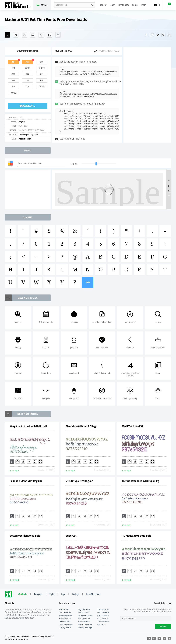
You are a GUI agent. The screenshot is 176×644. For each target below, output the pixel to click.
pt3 (13, 80)
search (92, 5)
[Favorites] (16, 35)
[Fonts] (58, 35)
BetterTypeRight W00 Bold (25, 536)
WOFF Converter (66, 616)
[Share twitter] (158, 35)
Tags (63, 594)
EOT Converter (103, 612)
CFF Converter (65, 622)
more (88, 282)
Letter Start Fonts (93, 594)
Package (76, 594)
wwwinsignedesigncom (28, 135)
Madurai (22, 139)
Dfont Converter (66, 625)
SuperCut (71, 536)
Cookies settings (85, 628)
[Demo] (24, 35)
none (13, 93)
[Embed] (35, 462)
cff (42, 80)
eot (13, 68)
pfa (28, 74)
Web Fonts (22, 594)
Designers (38, 594)
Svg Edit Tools (84, 609)
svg (42, 62)
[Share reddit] (152, 35)
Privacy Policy (65, 628)
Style (52, 594)
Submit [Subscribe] (163, 627)
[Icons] (50, 35)
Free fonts (19, 5)
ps (28, 80)
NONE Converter (85, 625)
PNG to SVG (64, 609)
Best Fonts (124, 5)
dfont (42, 87)
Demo (135, 5)
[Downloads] (23, 462)
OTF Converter (65, 612)
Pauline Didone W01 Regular (26, 481)
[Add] (7, 35)
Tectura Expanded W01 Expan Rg (140, 481)
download (28, 106)
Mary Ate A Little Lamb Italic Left (28, 426)
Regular (22, 122)
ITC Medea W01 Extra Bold (137, 536)
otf (14, 74)
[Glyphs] (33, 35)
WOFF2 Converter (85, 616)
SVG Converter (84, 612)
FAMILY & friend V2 (132, 426)
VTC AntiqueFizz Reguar (79, 481)
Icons (112, 5)
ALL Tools (101, 625)
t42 (14, 87)
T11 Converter (103, 622)
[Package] (41, 35)
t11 (28, 87)
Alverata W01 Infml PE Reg (81, 426)
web (28, 62)
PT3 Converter (84, 619)
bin (42, 74)
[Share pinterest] (163, 35)
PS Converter (103, 619)
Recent (103, 5)
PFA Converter (103, 616)
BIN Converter (65, 619)
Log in (157, 5)
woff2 (42, 68)
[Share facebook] (146, 35)
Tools (144, 5)
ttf (13, 62)
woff (28, 68)
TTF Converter (103, 609)
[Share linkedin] (169, 35)
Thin (29, 139)
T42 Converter (84, 622)
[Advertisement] (147, 95)
